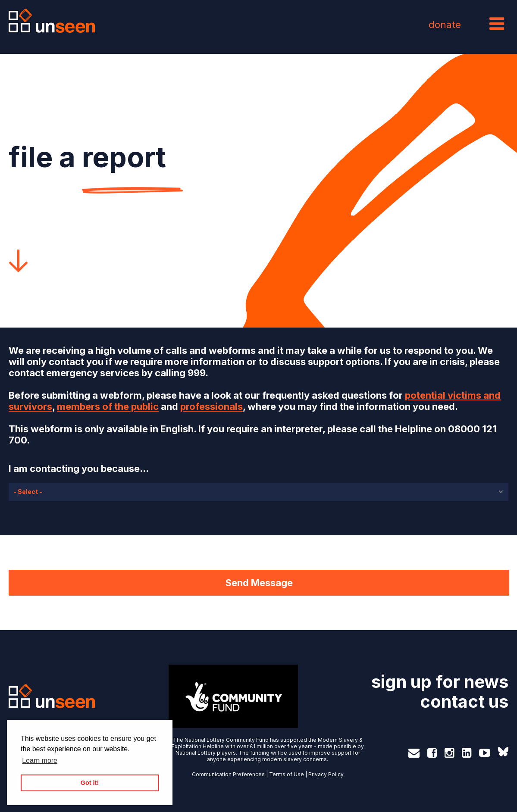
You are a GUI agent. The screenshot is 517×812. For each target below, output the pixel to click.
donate (445, 25)
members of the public (108, 406)
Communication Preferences (228, 774)
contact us (464, 701)
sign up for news (440, 682)
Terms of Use (287, 774)
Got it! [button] (90, 783)
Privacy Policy (326, 774)
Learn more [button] (40, 760)
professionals (211, 406)
